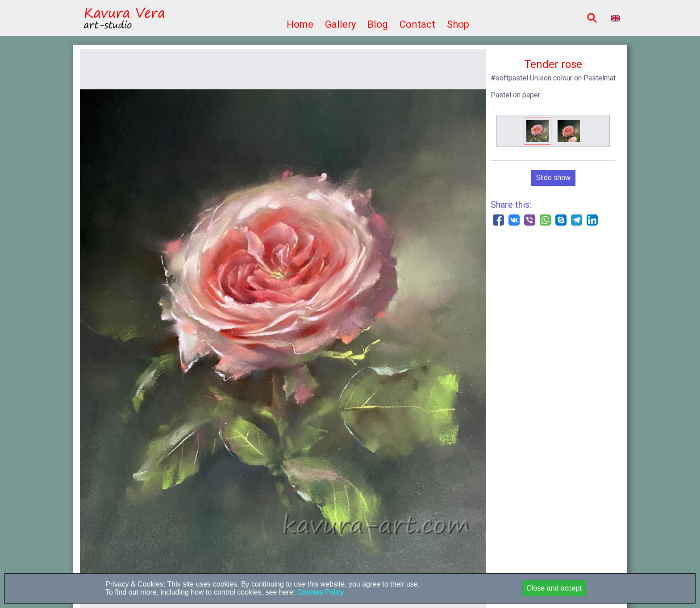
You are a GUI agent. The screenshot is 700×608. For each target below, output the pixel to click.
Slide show (553, 178)
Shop (458, 24)
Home (300, 24)
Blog (378, 24)
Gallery (340, 24)
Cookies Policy (319, 592)
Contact (417, 24)
